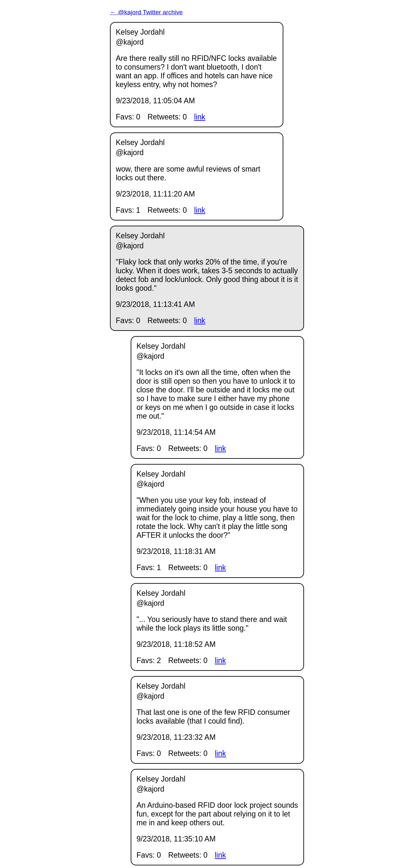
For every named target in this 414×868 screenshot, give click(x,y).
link (200, 117)
